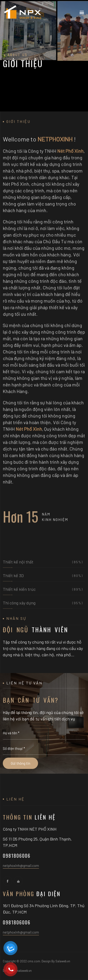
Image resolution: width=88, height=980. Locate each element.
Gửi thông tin (21, 763)
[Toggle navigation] (82, 13)
